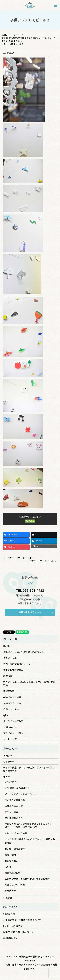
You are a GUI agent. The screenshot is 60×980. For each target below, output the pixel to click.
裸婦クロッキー (11, 709)
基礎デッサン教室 (12, 697)
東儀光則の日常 (13, 873)
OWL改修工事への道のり (17, 788)
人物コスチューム (12, 703)
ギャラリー (9, 762)
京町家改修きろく (14, 818)
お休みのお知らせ (14, 806)
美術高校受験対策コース (15, 670)
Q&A (6, 715)
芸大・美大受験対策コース (17, 664)
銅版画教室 (9, 691)
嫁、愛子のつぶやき (15, 849)
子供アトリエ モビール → (42, 561)
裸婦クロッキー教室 (15, 885)
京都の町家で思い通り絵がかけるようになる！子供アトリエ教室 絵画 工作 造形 (29, 825)
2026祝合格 (9, 914)
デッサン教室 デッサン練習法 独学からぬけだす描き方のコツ (29, 769)
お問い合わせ (10, 727)
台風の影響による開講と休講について (22, 920)
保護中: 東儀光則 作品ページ (18, 932)
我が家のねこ (12, 861)
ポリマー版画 (12, 812)
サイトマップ (10, 739)
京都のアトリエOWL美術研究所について (24, 652)
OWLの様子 (11, 782)
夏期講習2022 (10, 938)
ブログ (16, 35)
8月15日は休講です (13, 926)
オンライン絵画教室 (13, 721)
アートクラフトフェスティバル (20, 794)
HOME (4, 35)
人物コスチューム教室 (16, 833)
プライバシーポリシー (14, 733)
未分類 (8, 867)
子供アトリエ (10, 658)
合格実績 (8, 898)
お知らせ (8, 755)
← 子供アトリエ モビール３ (19, 558)
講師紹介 (8, 676)
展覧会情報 (10, 855)
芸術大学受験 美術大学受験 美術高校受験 (27, 879)
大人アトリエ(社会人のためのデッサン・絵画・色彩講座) (29, 684)
